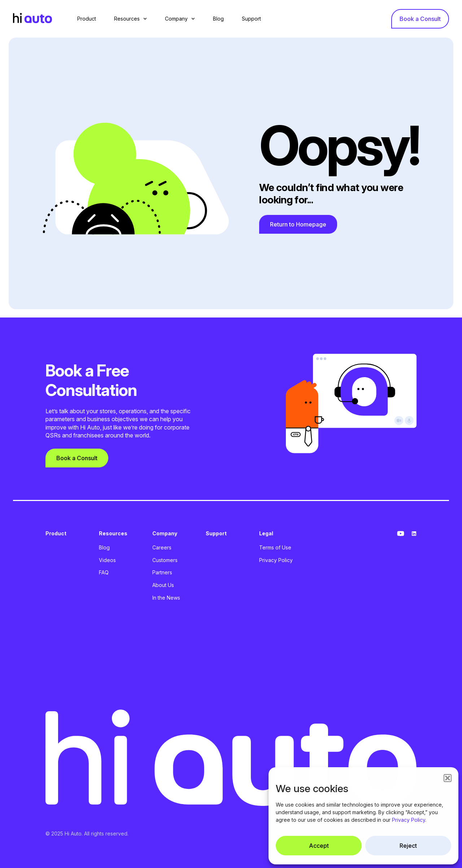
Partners (162, 572)
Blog (218, 19)
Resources (130, 19)
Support (251, 19)
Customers (165, 560)
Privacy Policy (409, 820)
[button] (448, 778)
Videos (107, 560)
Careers (162, 547)
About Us (163, 585)
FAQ (104, 572)
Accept (319, 846)
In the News (166, 598)
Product (87, 19)
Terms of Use (275, 547)
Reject (408, 846)
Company (180, 19)
